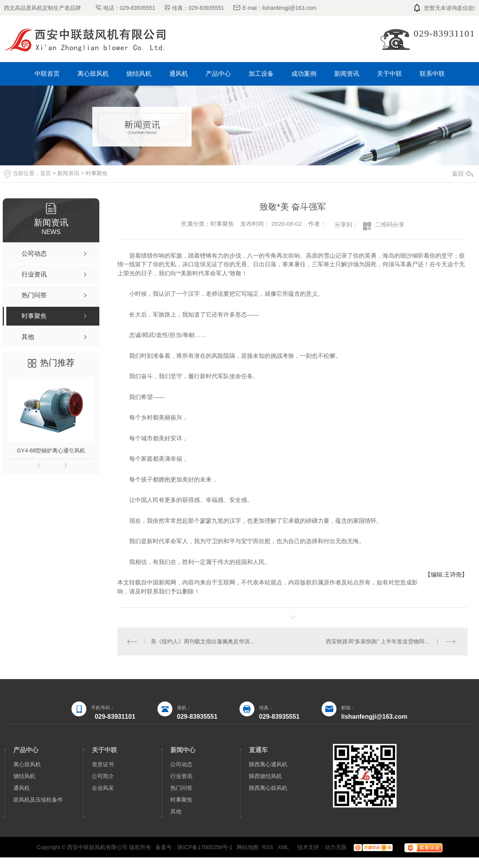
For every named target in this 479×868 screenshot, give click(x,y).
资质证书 (103, 764)
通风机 (179, 74)
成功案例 (304, 74)
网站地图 (248, 847)
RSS (268, 847)
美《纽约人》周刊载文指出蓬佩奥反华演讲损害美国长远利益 (205, 641)
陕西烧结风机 (265, 776)
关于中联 (389, 74)
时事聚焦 (97, 173)
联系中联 (432, 74)
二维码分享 (390, 224)
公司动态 (181, 764)
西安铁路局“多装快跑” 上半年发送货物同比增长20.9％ (391, 641)
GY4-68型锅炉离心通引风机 (51, 450)
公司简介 (103, 776)
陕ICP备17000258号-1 (205, 847)
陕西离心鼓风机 (268, 788)
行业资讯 (181, 776)
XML (284, 847)
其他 (176, 811)
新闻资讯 (347, 74)
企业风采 (103, 788)
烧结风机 (139, 74)
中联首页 (47, 74)
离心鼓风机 (93, 74)
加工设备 (261, 74)
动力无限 (336, 847)
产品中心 (218, 74)
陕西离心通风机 (268, 764)
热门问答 (181, 788)
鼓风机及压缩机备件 (38, 800)
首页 (46, 173)
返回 (463, 173)
